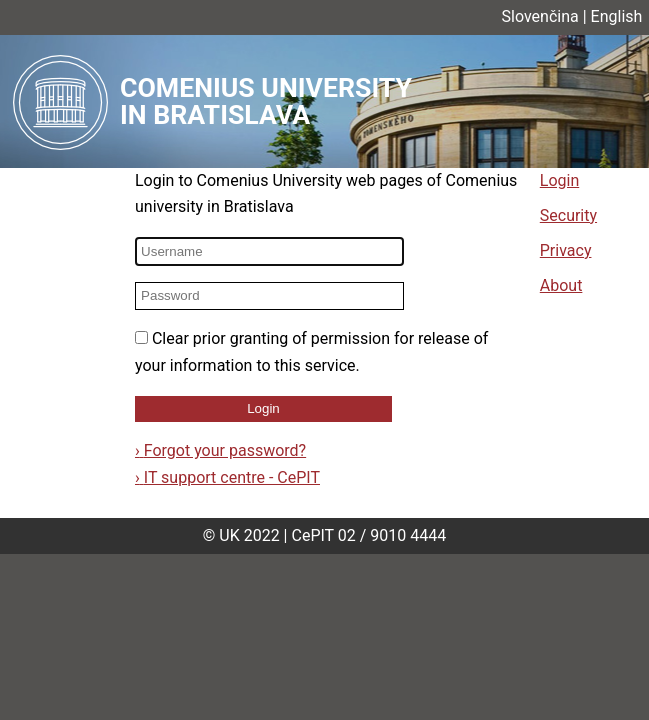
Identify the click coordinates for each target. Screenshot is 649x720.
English (617, 16)
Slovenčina (540, 16)
